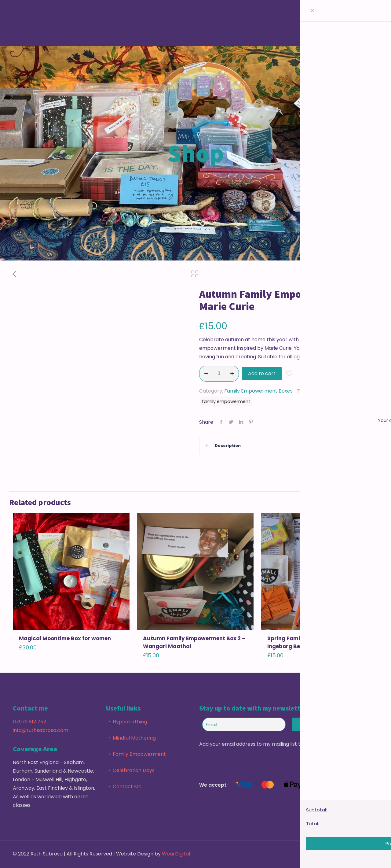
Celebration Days (134, 770)
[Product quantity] (219, 374)
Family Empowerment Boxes (258, 391)
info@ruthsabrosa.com (40, 730)
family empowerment (226, 401)
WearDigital (176, 854)
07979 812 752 (29, 722)
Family (320, 391)
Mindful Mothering (134, 738)
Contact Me (127, 787)
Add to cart (262, 373)
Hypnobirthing (130, 722)
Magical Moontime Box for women (65, 638)
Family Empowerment (139, 754)
